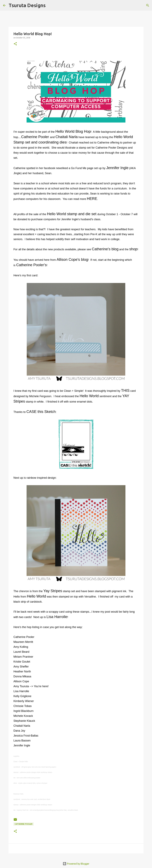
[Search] (50, 5)
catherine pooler (24, 824)
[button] (15, 44)
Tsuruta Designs (27, 5)
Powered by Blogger (76, 864)
